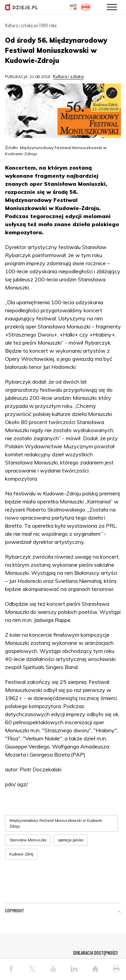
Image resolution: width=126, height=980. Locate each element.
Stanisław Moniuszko (28, 840)
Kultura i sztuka (68, 76)
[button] (119, 912)
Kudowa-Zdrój (21, 854)
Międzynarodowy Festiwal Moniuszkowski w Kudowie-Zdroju (56, 823)
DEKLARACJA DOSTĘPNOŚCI (95, 953)
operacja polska (71, 840)
